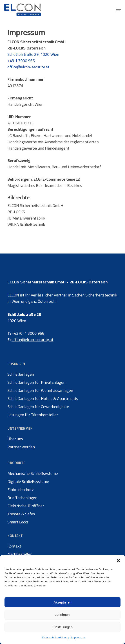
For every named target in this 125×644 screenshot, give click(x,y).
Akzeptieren (62, 602)
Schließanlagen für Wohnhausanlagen (40, 390)
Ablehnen (62, 615)
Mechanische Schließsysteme (33, 473)
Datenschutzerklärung (56, 637)
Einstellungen (62, 627)
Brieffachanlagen (22, 498)
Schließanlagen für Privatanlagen (36, 382)
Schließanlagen (21, 374)
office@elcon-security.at (28, 67)
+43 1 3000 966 (21, 61)
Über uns (15, 439)
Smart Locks (18, 522)
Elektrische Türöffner (26, 506)
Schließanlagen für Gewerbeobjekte (38, 407)
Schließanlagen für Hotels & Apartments (43, 399)
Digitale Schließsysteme (28, 482)
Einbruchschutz (21, 490)
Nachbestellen (20, 554)
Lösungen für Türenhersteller (33, 415)
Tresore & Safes (21, 514)
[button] (118, 561)
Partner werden (21, 447)
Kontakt (14, 546)
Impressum (78, 637)
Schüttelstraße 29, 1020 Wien (33, 54)
